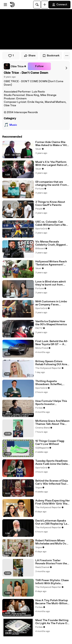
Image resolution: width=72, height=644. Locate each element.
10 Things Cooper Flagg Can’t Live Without (50, 443)
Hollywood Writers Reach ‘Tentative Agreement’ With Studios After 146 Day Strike (52, 263)
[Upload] (45, 5)
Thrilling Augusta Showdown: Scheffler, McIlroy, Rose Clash (49, 383)
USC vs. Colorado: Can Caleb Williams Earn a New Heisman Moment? (52, 223)
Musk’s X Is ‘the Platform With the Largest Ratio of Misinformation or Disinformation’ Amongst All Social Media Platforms (52, 164)
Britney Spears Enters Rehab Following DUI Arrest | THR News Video (53, 363)
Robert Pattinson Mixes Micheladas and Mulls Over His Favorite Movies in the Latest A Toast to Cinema (52, 542)
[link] (15, 66)
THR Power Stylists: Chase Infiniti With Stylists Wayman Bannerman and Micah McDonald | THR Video (52, 582)
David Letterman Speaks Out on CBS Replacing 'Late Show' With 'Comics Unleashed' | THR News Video (53, 522)
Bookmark (51, 56)
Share (30, 56)
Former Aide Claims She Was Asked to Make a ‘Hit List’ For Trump (51, 144)
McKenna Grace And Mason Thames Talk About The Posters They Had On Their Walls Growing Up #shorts (52, 423)
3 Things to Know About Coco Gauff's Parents (50, 204)
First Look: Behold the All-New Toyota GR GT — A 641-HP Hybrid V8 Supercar (52, 343)
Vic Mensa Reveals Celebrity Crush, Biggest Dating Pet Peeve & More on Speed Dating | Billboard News (52, 243)
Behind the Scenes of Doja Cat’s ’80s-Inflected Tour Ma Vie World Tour (52, 482)
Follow (39, 66)
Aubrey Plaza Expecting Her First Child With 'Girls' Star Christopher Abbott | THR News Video (53, 502)
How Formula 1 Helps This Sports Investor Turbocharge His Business (51, 403)
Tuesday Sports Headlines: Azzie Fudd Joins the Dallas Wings (52, 462)
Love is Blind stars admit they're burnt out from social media (51, 283)
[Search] (37, 5)
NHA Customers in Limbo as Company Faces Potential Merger (51, 303)
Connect (60, 5)
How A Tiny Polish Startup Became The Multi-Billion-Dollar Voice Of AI (52, 602)
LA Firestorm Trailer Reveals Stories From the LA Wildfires (51, 562)
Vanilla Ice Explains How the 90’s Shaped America (51, 323)
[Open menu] (5, 5)
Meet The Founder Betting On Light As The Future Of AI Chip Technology (52, 622)
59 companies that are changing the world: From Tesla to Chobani (51, 183)
